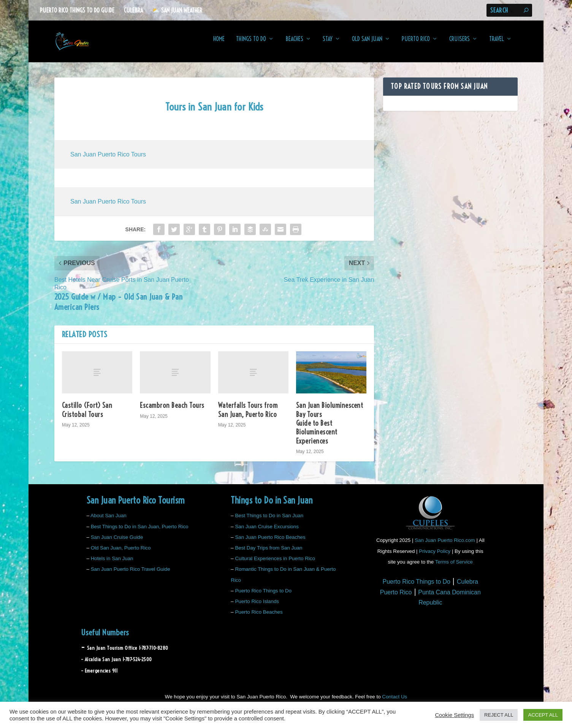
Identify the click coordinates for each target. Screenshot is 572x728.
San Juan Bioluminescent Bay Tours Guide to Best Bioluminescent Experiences (330, 429)
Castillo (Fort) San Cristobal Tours (87, 415)
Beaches (294, 44)
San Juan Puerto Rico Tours (108, 160)
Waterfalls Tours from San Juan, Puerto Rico (248, 415)
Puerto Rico (416, 44)
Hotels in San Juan (112, 564)
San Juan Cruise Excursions (267, 531)
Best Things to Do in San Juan (269, 521)
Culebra (133, 10)
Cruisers (460, 44)
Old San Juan (367, 44)
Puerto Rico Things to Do (263, 596)
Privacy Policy (435, 556)
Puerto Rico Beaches (259, 617)
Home (219, 44)
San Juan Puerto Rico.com (445, 546)
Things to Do (251, 44)
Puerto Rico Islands (257, 607)
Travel (497, 44)
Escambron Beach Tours (172, 411)
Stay (328, 44)
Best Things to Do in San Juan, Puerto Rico (140, 531)
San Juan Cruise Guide (117, 542)
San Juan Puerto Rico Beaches (270, 542)
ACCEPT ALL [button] (543, 715)
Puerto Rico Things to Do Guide (77, 10)
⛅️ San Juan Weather (177, 10)
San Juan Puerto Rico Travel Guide (131, 574)
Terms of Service (454, 567)
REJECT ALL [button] (499, 715)
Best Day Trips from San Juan (269, 553)
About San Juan (109, 521)
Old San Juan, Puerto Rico (121, 553)
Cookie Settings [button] (454, 715)
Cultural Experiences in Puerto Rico (275, 564)
